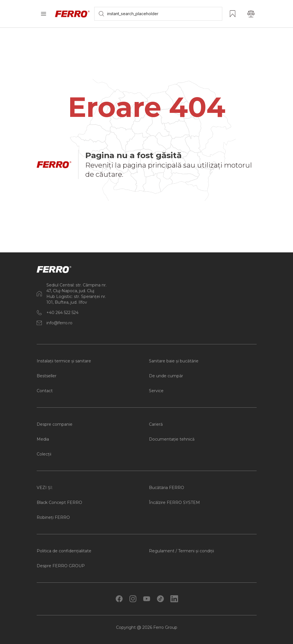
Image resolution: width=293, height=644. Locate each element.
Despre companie (55, 424)
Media (43, 439)
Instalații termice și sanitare (64, 361)
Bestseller (47, 376)
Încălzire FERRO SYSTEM (174, 502)
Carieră (156, 424)
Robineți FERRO (53, 517)
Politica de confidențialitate (64, 551)
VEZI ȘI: (45, 488)
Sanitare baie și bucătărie (174, 361)
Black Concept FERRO (59, 502)
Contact (45, 391)
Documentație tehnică (172, 439)
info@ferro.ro (59, 323)
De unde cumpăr (166, 376)
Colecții (44, 454)
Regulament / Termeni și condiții (181, 551)
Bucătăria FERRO (167, 488)
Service (156, 391)
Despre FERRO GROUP (61, 566)
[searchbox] (158, 14)
